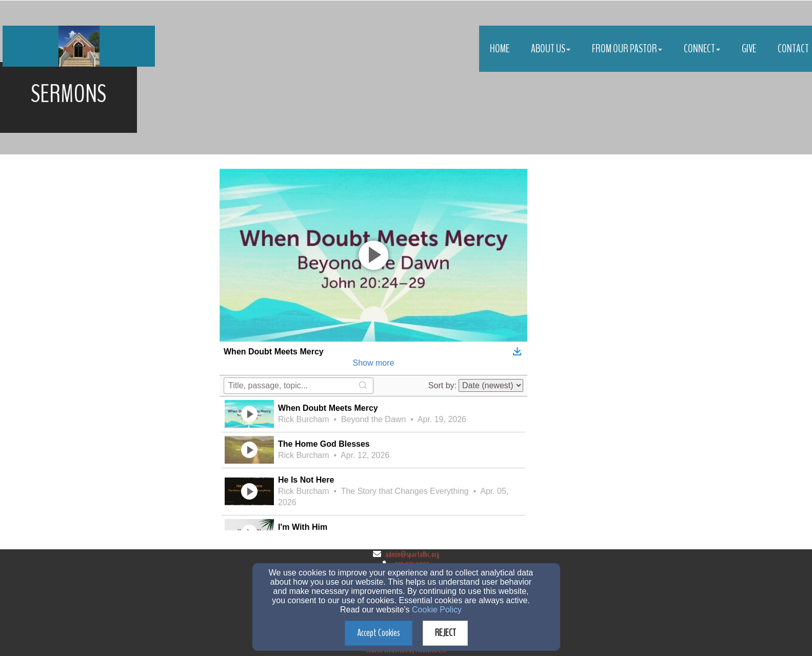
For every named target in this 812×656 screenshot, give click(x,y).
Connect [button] (702, 49)
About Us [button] (551, 49)
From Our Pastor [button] (627, 49)
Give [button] (749, 49)
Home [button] (500, 49)
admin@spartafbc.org (412, 554)
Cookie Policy (437, 610)
